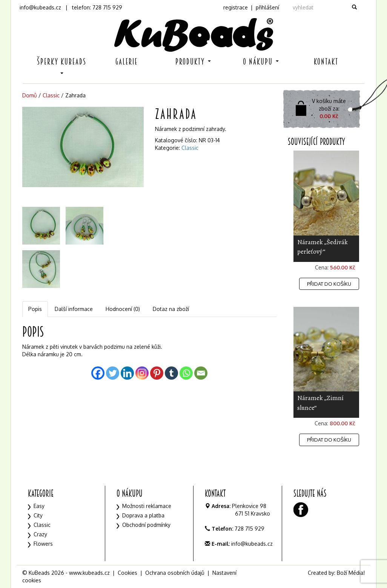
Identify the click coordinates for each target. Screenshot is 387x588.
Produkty (193, 62)
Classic (51, 95)
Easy (39, 506)
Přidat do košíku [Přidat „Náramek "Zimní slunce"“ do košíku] (329, 440)
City (38, 515)
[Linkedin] (127, 373)
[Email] (201, 373)
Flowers (43, 544)
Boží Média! (351, 573)
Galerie (127, 62)
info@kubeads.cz (40, 7)
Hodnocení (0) (123, 309)
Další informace (74, 309)
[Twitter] (113, 373)
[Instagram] (142, 373)
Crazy (40, 534)
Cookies (127, 573)
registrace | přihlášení (251, 7)
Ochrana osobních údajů (175, 573)
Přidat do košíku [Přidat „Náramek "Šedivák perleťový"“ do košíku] (329, 284)
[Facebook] (98, 373)
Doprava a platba (143, 515)
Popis (35, 309)
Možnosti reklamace (147, 506)
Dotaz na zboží (171, 309)
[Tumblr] (171, 373)
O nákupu (261, 62)
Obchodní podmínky (146, 525)
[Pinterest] (157, 373)
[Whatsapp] (186, 373)
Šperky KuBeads (62, 65)
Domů (30, 95)
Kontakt (326, 62)
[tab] (35, 309)
